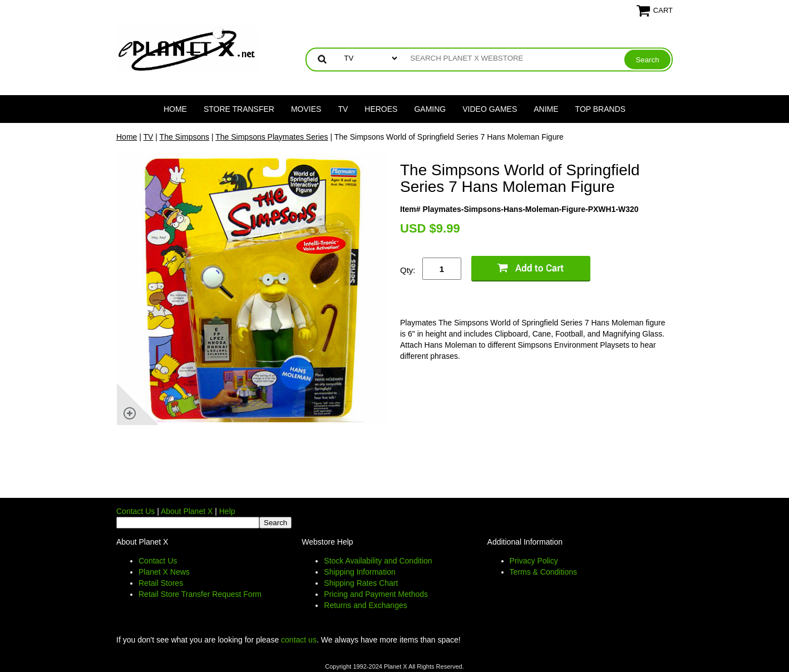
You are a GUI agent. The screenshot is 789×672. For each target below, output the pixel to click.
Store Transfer (239, 109)
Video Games (490, 109)
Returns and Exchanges (365, 605)
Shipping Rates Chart (361, 583)
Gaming (430, 109)
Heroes (381, 109)
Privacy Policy (534, 561)
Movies (306, 109)
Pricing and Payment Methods (376, 594)
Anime (546, 109)
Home (175, 109)
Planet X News (164, 572)
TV (343, 109)
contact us (299, 640)
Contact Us (135, 511)
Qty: (408, 270)
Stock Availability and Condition (378, 561)
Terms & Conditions (543, 572)
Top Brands (601, 109)
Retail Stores (161, 583)
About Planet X (187, 511)
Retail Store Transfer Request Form (200, 594)
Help (227, 511)
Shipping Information (359, 572)
